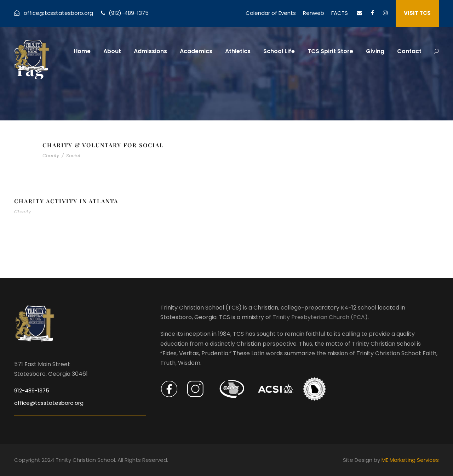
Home (82, 51)
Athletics (238, 51)
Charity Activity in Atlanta (66, 201)
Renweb (314, 13)
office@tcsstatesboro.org (58, 13)
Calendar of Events (271, 13)
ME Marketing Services (410, 460)
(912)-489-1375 (129, 13)
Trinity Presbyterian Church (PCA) (320, 317)
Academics (196, 51)
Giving (375, 51)
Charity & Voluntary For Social (103, 145)
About (112, 51)
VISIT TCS (417, 13)
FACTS (340, 13)
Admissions (150, 51)
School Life (279, 51)
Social (73, 156)
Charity (51, 156)
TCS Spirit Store (330, 51)
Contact (409, 51)
